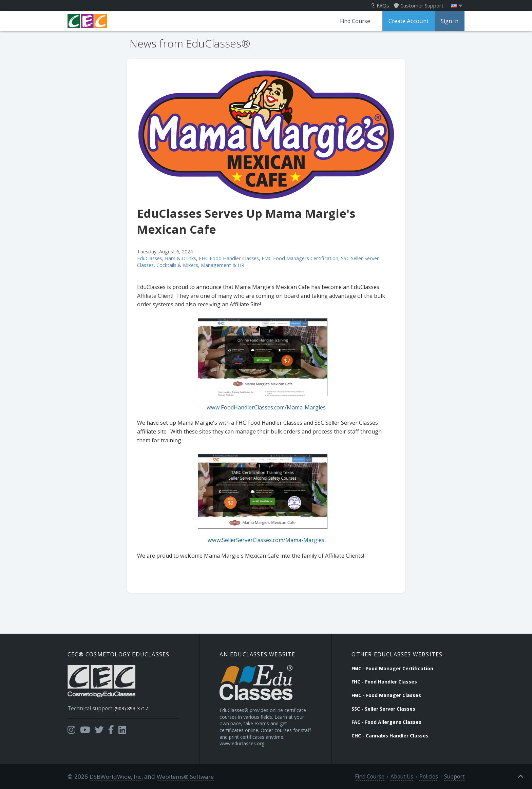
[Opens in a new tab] (71, 727)
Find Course (356, 21)
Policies (433, 776)
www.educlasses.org (242, 743)
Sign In (450, 21)
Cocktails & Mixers (177, 265)
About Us (408, 776)
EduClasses (150, 258)
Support (456, 776)
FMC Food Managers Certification (300, 258)
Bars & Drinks (180, 258)
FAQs (380, 5)
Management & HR (223, 265)
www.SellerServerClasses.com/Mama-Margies (266, 540)
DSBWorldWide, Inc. (115, 776)
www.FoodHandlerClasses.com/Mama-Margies (266, 407)
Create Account (409, 21)
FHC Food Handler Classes (229, 258)
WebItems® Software (184, 776)
